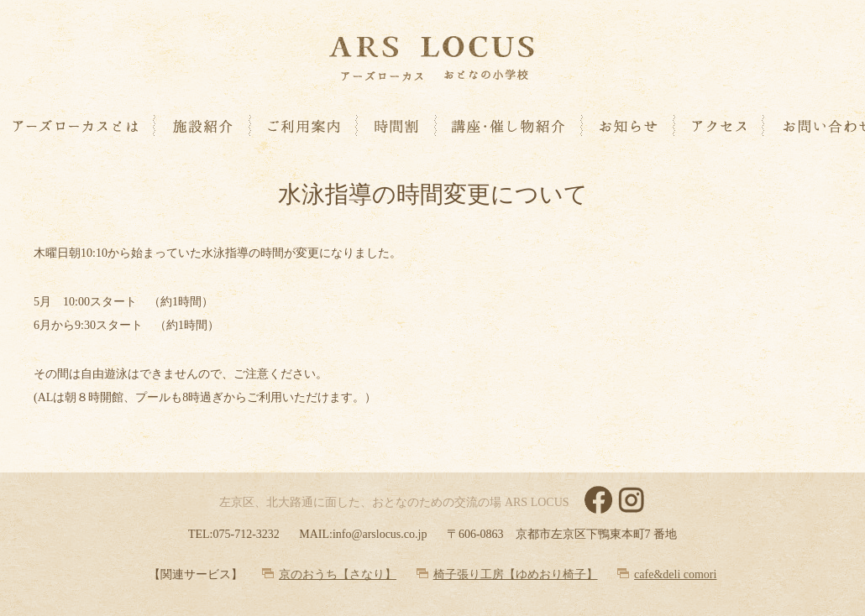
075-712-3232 (246, 534)
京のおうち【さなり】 (338, 574)
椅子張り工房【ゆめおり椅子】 (516, 574)
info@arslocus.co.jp (380, 534)
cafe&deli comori (675, 574)
